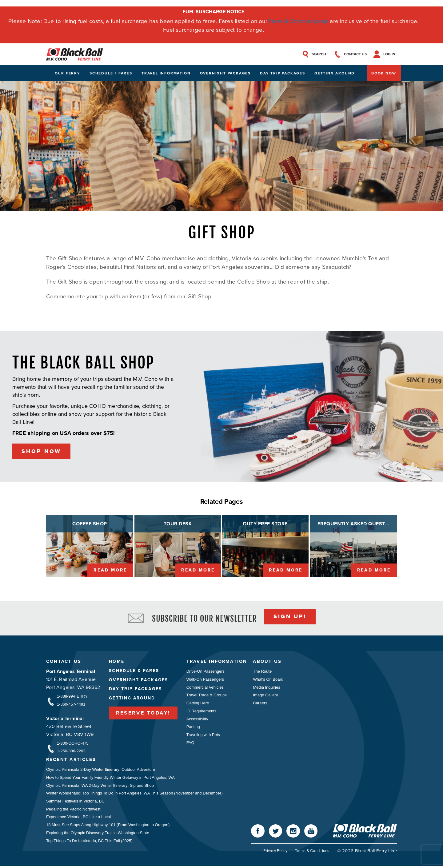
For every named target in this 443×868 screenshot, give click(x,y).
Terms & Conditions (312, 852)
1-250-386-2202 (71, 752)
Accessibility (197, 720)
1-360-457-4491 (71, 705)
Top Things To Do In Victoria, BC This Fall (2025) (89, 842)
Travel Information (166, 74)
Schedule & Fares (134, 671)
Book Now (384, 74)
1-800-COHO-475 (73, 744)
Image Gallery (267, 696)
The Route (263, 672)
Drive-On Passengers (206, 672)
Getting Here (198, 704)
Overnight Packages (225, 74)
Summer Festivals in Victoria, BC (75, 802)
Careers (261, 704)
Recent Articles (72, 761)
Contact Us (64, 662)
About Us (268, 662)
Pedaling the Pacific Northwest (73, 810)
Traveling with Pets (203, 736)
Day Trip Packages (283, 74)
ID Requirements (202, 712)
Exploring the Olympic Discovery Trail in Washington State (98, 834)
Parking (193, 728)
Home (116, 662)
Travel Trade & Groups (207, 696)
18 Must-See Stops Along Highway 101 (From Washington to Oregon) (108, 826)
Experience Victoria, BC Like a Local (78, 818)
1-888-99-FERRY (72, 697)
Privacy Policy (275, 852)
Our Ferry (68, 74)
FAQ (190, 744)
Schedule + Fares (111, 74)
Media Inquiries (268, 688)
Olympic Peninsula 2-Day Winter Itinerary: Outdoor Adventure (101, 770)
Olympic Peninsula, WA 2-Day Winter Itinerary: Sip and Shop (100, 786)
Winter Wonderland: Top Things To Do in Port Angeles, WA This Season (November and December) (134, 794)
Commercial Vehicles (205, 688)
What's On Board (269, 680)
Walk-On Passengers (205, 680)
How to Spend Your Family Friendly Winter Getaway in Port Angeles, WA (110, 778)
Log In (391, 54)
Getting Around (335, 74)
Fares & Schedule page (299, 21)
